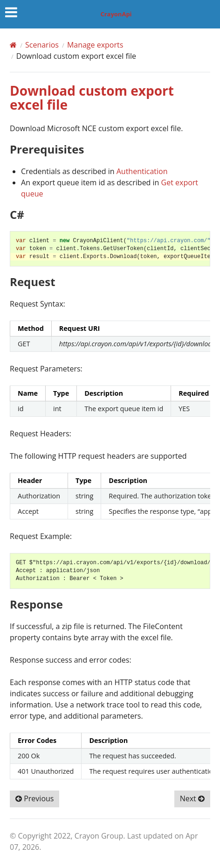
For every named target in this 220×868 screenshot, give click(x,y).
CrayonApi (116, 14)
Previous (34, 798)
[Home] (13, 45)
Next (192, 798)
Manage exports (95, 45)
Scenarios (42, 45)
